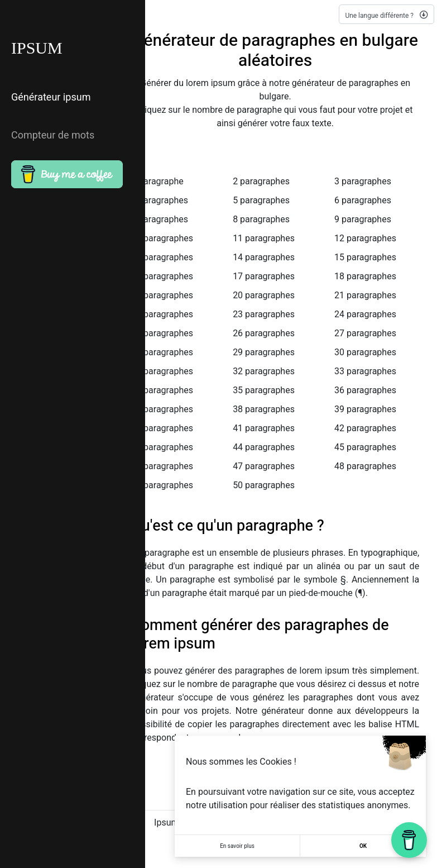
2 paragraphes (261, 181)
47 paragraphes (264, 466)
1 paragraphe (157, 181)
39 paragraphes (365, 409)
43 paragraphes (162, 447)
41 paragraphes (264, 428)
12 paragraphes (365, 238)
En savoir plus (237, 846)
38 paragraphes (264, 409)
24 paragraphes (365, 314)
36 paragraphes (365, 390)
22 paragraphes (162, 314)
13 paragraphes (162, 257)
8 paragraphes (261, 219)
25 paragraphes (162, 333)
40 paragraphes (162, 428)
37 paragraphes (162, 409)
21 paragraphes (365, 295)
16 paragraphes (162, 276)
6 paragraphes (363, 200)
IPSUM (37, 48)
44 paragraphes (264, 447)
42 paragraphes (365, 428)
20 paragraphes (264, 295)
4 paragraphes (160, 200)
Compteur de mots (53, 135)
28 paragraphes (162, 352)
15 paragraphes (365, 257)
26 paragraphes (264, 333)
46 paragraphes (162, 466)
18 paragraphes (365, 276)
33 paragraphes (365, 371)
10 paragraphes (162, 238)
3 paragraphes (363, 181)
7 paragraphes (160, 219)
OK (363, 846)
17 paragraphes (264, 276)
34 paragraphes (162, 390)
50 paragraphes (264, 485)
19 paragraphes (162, 295)
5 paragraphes (261, 200)
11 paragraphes (264, 238)
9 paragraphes (363, 219)
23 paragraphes (264, 314)
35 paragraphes (264, 390)
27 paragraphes (365, 333)
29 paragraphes (264, 352)
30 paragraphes (365, 352)
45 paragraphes (365, 447)
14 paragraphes (264, 257)
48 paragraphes (365, 466)
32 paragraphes (264, 371)
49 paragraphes (162, 485)
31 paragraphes (162, 371)
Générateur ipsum (51, 97)
